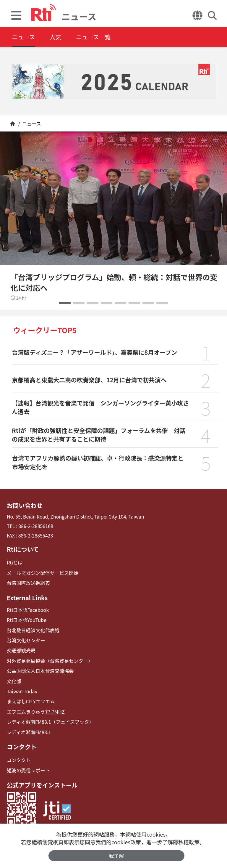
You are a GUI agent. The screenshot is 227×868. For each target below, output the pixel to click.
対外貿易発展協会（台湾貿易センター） (49, 660)
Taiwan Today (22, 690)
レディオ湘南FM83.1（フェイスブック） (50, 721)
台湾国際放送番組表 (28, 583)
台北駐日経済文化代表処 (33, 630)
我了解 (117, 856)
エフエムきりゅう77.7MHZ (35, 711)
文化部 (14, 680)
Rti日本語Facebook (28, 610)
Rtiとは (15, 563)
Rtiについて (23, 549)
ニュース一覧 (94, 37)
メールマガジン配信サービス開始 (42, 573)
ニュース (23, 37)
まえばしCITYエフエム (31, 701)
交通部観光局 (21, 650)
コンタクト (22, 746)
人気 (56, 37)
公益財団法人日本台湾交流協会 (40, 670)
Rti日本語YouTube (26, 620)
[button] (65, 303)
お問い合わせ (25, 506)
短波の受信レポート (28, 769)
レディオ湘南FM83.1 (29, 731)
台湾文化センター (26, 640)
